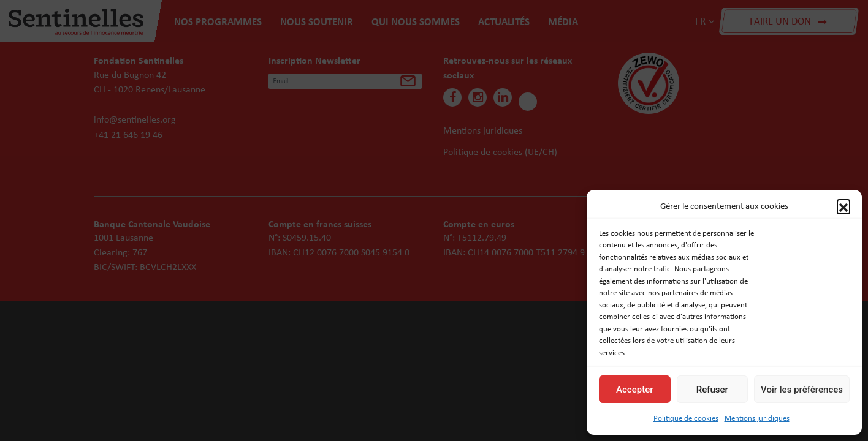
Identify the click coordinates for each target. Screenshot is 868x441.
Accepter (634, 390)
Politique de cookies (686, 418)
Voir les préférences (802, 390)
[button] (843, 206)
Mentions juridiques (757, 418)
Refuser (712, 390)
